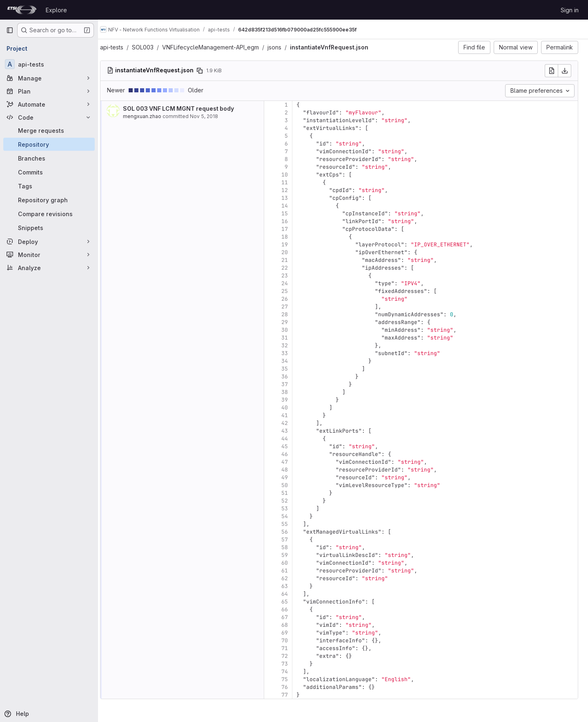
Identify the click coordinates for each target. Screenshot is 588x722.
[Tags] (49, 186)
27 (292, 307)
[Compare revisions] (49, 214)
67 (292, 617)
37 (292, 384)
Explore (56, 10)
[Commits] (49, 172)
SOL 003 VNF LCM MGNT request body (186, 108)
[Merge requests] (49, 130)
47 (292, 462)
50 (292, 485)
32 (292, 345)
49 (292, 477)
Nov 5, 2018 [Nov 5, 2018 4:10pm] (212, 116)
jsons (282, 47)
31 (292, 338)
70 (292, 640)
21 (292, 260)
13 (292, 198)
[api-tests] (49, 64)
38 (292, 392)
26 (292, 299)
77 (292, 695)
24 (292, 283)
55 (292, 524)
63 (292, 586)
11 (292, 182)
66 (292, 609)
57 (292, 540)
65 (292, 602)
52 (292, 501)
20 (292, 252)
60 (292, 563)
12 (292, 190)
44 (292, 439)
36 (292, 377)
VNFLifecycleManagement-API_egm (218, 47)
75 (292, 679)
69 (292, 633)
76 (292, 687)
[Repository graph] (49, 200)
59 (292, 555)
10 (292, 175)
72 (292, 656)
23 (292, 276)
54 (292, 516)
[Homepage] (22, 10)
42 (292, 423)
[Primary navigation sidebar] (10, 30)
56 (292, 532)
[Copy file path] (207, 71)
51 (292, 493)
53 (292, 509)
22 (292, 268)
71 (292, 648)
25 (292, 291)
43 (292, 431)
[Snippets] (49, 228)
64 (292, 594)
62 (292, 578)
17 (292, 229)
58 (292, 547)
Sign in (570, 10)
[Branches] (49, 158)
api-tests (119, 47)
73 (292, 664)
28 (292, 314)
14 (292, 206)
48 (292, 470)
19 (292, 245)
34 (292, 361)
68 (292, 625)
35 (292, 369)
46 (292, 454)
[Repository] (49, 144)
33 (292, 353)
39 (292, 400)
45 (292, 446)
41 (292, 415)
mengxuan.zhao (150, 116)
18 (292, 237)
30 (292, 330)
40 (292, 408)
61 (292, 571)
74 (292, 672)
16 (292, 221)
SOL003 (150, 47)
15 (292, 213)
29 (292, 322)
